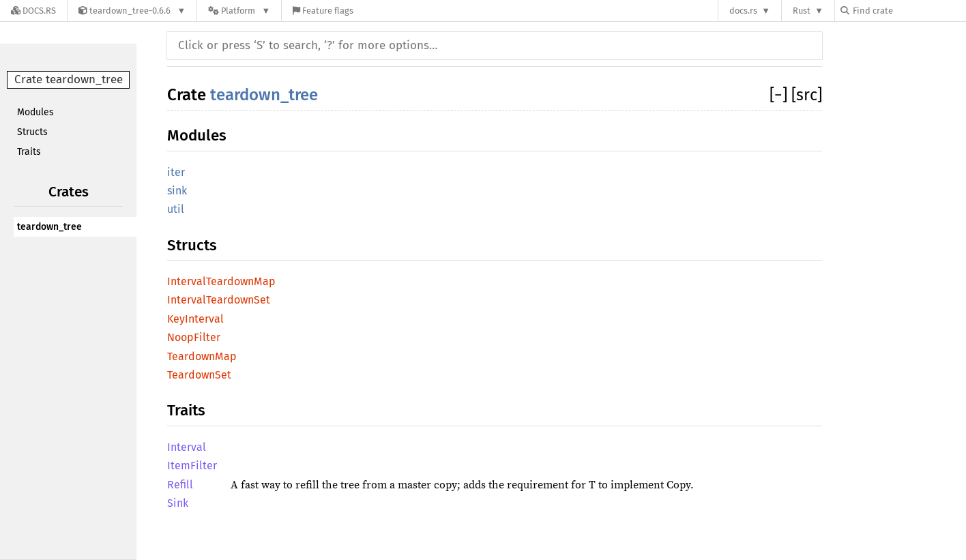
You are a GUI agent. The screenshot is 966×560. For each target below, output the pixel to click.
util (176, 209)
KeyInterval (195, 319)
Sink (178, 503)
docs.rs (743, 11)
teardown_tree (49, 227)
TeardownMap (202, 356)
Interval (187, 447)
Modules (35, 112)
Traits (29, 152)
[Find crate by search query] (909, 11)
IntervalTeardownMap (221, 281)
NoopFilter (194, 337)
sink (177, 191)
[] (780, 95)
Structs (32, 132)
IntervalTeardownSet (219, 300)
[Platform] (239, 11)
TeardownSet (199, 375)
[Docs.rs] (33, 11)
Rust (802, 11)
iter (176, 172)
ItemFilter (192, 466)
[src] (807, 95)
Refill (180, 485)
